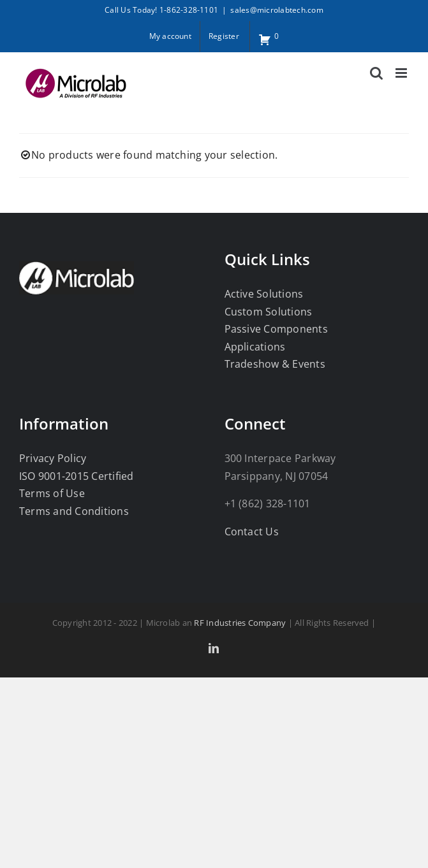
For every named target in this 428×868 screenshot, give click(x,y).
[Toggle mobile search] (376, 73)
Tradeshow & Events (275, 364)
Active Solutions (264, 294)
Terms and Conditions (74, 511)
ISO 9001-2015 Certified (77, 476)
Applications (255, 347)
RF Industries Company (240, 623)
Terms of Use (52, 493)
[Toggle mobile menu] (402, 73)
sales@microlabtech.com (277, 10)
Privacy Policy (53, 458)
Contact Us (252, 532)
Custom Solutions (269, 312)
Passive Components (276, 329)
